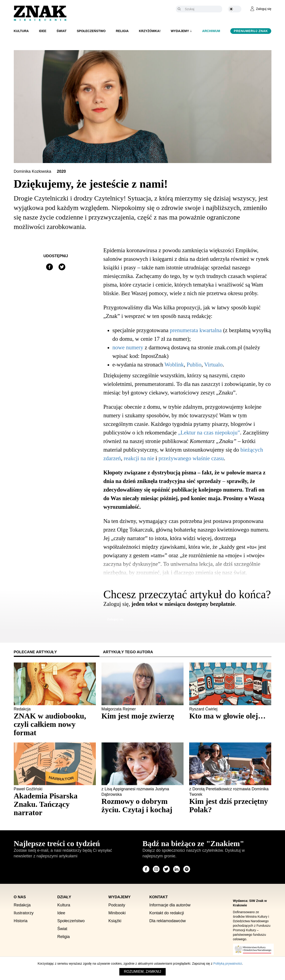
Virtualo (213, 365)
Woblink (174, 365)
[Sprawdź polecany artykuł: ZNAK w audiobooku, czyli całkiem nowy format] (55, 724)
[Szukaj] (202, 9)
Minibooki (117, 913)
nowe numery (128, 347)
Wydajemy (180, 31)
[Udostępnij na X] (62, 267)
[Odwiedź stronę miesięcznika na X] (166, 869)
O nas (20, 897)
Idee (43, 31)
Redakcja (22, 905)
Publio (194, 365)
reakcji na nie (139, 458)
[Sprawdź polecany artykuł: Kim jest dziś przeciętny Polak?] (230, 805)
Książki (115, 921)
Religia (122, 31)
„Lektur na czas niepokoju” (209, 433)
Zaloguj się (115, 619)
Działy (64, 897)
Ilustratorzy (24, 913)
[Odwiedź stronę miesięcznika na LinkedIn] (177, 869)
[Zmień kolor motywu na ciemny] (235, 9)
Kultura (21, 31)
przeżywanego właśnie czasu (191, 458)
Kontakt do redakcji (167, 913)
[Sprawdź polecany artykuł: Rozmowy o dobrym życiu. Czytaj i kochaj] (142, 805)
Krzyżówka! (150, 31)
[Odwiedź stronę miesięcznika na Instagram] (156, 869)
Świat (61, 31)
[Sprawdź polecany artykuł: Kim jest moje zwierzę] (142, 716)
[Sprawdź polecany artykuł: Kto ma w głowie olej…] (230, 716)
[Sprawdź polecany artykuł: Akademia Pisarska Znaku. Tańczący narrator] (55, 804)
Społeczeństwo (91, 31)
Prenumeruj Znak (251, 31)
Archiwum (211, 31)
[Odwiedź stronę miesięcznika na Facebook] (146, 869)
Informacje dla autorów (170, 905)
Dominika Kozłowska (33, 171)
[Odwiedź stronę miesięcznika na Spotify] (187, 869)
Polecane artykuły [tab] (35, 652)
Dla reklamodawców (168, 921)
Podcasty (117, 905)
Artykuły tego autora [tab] (128, 652)
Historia (21, 921)
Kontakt (159, 897)
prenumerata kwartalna (196, 330)
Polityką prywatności (228, 964)
